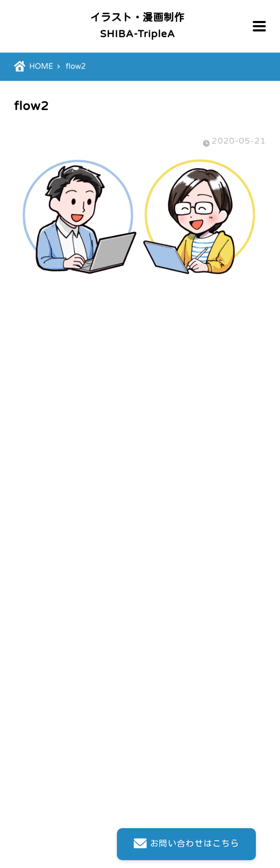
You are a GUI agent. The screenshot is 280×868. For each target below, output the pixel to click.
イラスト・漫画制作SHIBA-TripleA (137, 26)
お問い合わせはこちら (186, 844)
